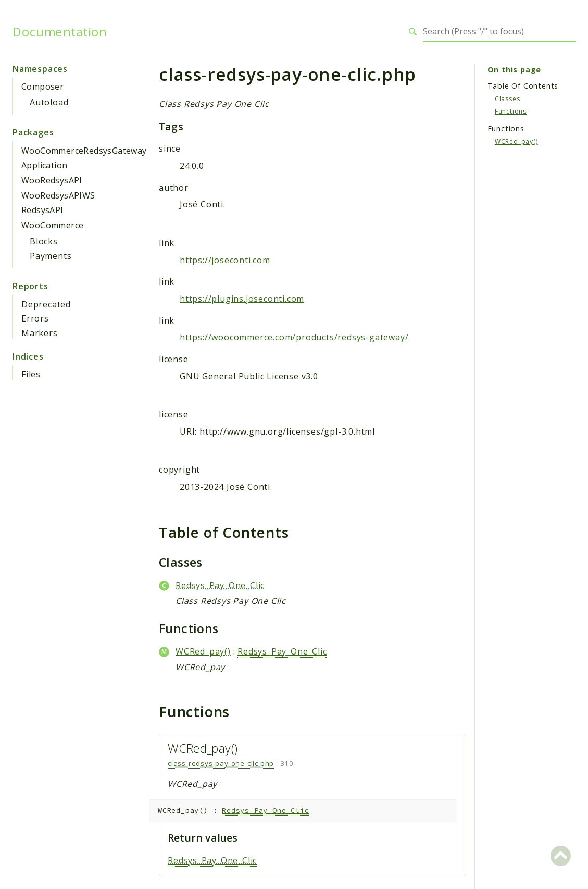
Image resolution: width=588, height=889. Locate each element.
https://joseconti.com (225, 260)
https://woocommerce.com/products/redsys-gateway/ (294, 337)
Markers (40, 333)
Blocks (44, 241)
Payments (51, 256)
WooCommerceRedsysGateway (84, 151)
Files (31, 374)
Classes (508, 99)
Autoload (49, 102)
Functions (511, 111)
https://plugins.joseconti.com (242, 299)
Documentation (60, 32)
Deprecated (46, 304)
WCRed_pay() (203, 651)
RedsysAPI (42, 210)
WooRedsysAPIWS (58, 195)
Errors (35, 318)
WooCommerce (52, 225)
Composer (42, 87)
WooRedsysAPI (52, 180)
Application (44, 165)
